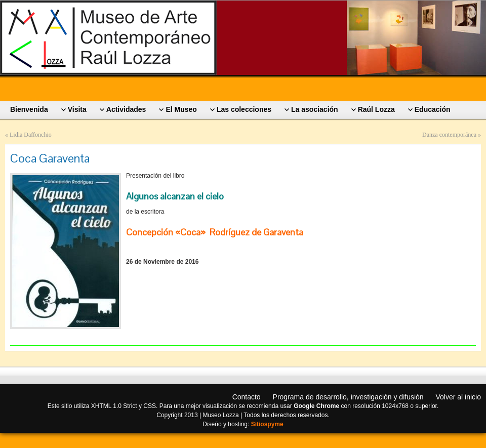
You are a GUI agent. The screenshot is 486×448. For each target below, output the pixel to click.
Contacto (247, 397)
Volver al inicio (459, 397)
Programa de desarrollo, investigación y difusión (348, 397)
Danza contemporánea (449, 135)
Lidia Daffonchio (31, 135)
